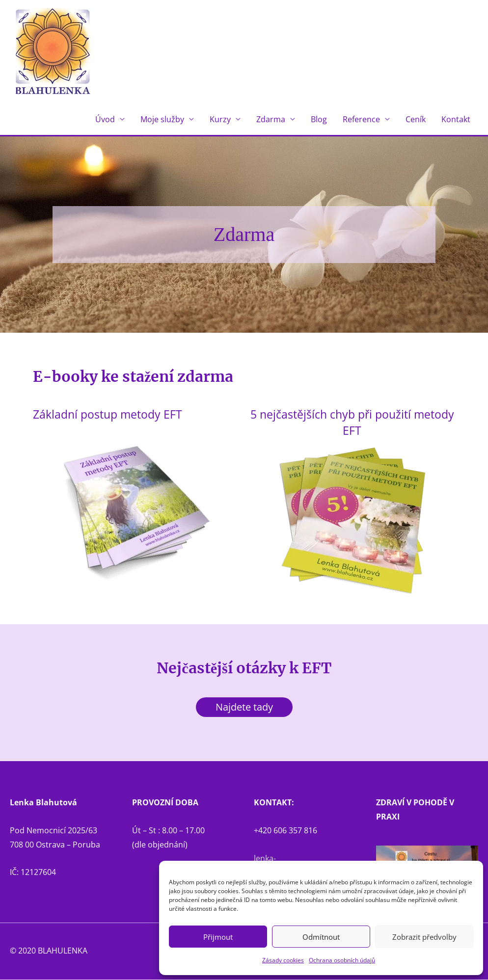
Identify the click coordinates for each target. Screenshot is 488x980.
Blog (319, 120)
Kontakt (456, 120)
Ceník (416, 120)
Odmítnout (321, 937)
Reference (361, 120)
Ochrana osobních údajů (342, 960)
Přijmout (218, 937)
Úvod (105, 120)
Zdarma (271, 120)
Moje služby (162, 120)
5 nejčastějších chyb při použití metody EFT (352, 422)
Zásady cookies (283, 960)
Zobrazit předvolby (424, 937)
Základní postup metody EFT (114, 414)
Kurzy (220, 120)
